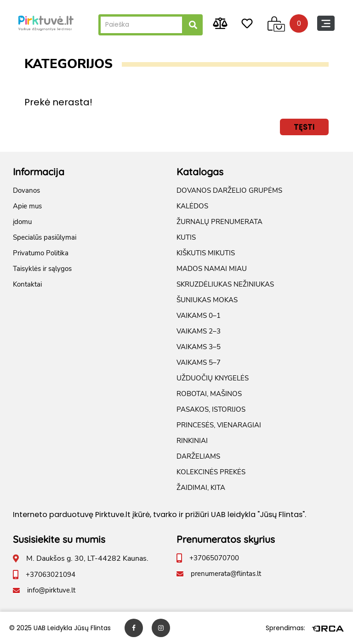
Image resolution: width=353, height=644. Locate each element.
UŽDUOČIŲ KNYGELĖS (213, 378)
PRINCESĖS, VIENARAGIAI (219, 425)
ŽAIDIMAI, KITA (201, 488)
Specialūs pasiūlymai (45, 237)
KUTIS (186, 237)
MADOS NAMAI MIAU (212, 269)
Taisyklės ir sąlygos (42, 269)
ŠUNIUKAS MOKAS (207, 300)
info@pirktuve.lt (51, 590)
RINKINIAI (192, 441)
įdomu (22, 222)
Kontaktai (27, 284)
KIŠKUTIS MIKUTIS (206, 253)
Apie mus (27, 206)
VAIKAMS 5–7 (199, 362)
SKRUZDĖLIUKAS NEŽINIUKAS (225, 284)
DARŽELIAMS (198, 456)
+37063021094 (51, 575)
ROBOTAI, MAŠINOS (209, 394)
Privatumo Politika (41, 253)
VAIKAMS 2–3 (199, 331)
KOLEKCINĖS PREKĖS (211, 472)
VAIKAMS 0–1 (199, 316)
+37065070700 (214, 558)
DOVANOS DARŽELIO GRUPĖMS (229, 190)
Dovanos (26, 190)
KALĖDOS (192, 206)
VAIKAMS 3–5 (199, 347)
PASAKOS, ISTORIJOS (211, 409)
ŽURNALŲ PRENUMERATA (219, 222)
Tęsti (304, 127)
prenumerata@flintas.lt (226, 574)
